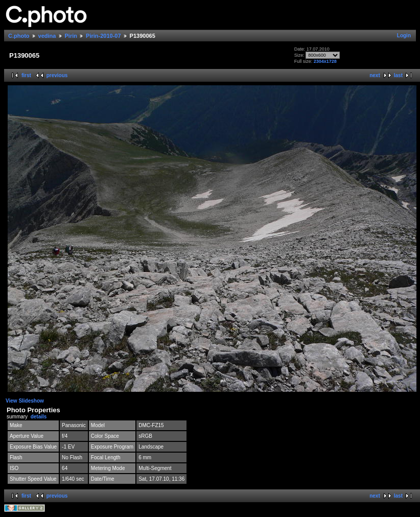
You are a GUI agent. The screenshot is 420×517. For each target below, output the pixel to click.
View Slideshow (25, 401)
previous (57, 75)
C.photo (19, 36)
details (39, 417)
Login (404, 36)
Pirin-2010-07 (103, 36)
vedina (47, 36)
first (26, 75)
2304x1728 (325, 61)
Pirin (71, 36)
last (398, 75)
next (375, 75)
